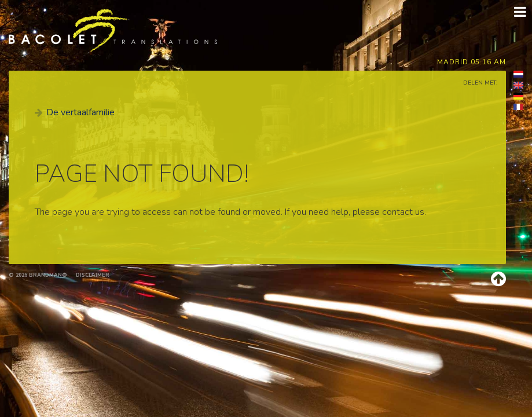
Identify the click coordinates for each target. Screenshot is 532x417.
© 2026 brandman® (38, 275)
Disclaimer (93, 275)
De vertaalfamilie (80, 112)
